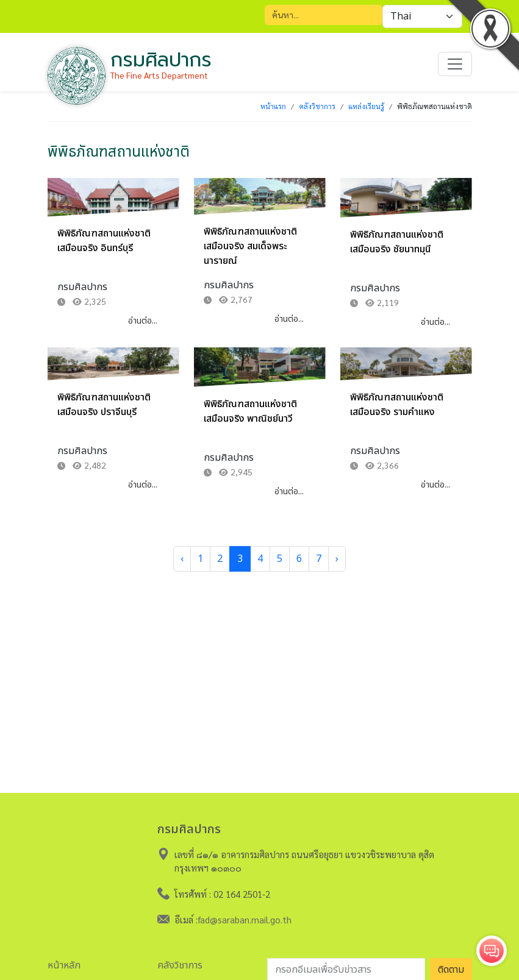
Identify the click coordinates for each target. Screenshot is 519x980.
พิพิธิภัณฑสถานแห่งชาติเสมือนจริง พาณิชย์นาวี (250, 411)
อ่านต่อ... (143, 321)
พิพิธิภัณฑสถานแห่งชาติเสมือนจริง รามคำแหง (397, 405)
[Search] (324, 15)
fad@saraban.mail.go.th (245, 916)
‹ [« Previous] (182, 559)
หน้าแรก (273, 106)
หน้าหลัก (64, 962)
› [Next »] (337, 559)
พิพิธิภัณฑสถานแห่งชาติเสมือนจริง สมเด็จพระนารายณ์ (250, 246)
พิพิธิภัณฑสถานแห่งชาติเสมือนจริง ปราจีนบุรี (104, 405)
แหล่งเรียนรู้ (366, 106)
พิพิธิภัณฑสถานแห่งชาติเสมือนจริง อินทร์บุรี (104, 241)
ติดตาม (451, 967)
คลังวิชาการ (317, 106)
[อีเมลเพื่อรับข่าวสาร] (346, 967)
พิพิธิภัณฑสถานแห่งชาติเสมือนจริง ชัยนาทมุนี (397, 242)
